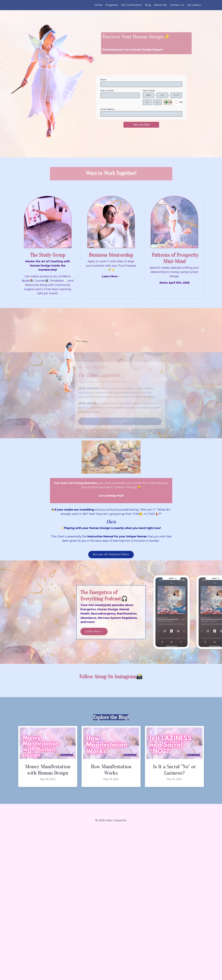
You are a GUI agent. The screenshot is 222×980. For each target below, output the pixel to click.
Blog (148, 5)
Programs (111, 5)
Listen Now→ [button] (94, 631)
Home (98, 5)
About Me (160, 5)
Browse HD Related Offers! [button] (111, 555)
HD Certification (131, 5)
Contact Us (177, 5)
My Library (194, 5)
